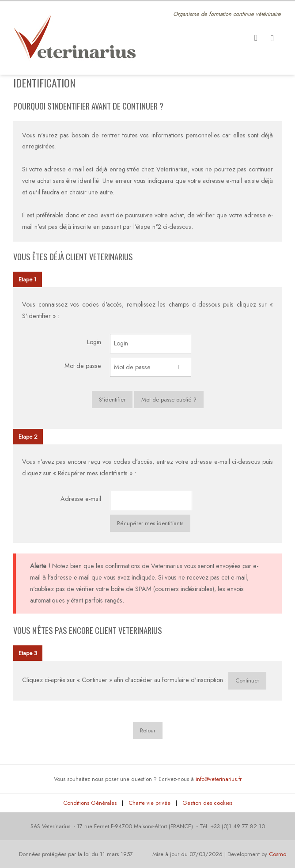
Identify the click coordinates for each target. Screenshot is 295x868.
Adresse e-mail (81, 499)
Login (94, 342)
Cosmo (278, 854)
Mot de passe (83, 366)
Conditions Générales (90, 803)
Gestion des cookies (207, 803)
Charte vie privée (149, 803)
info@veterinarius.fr (219, 779)
